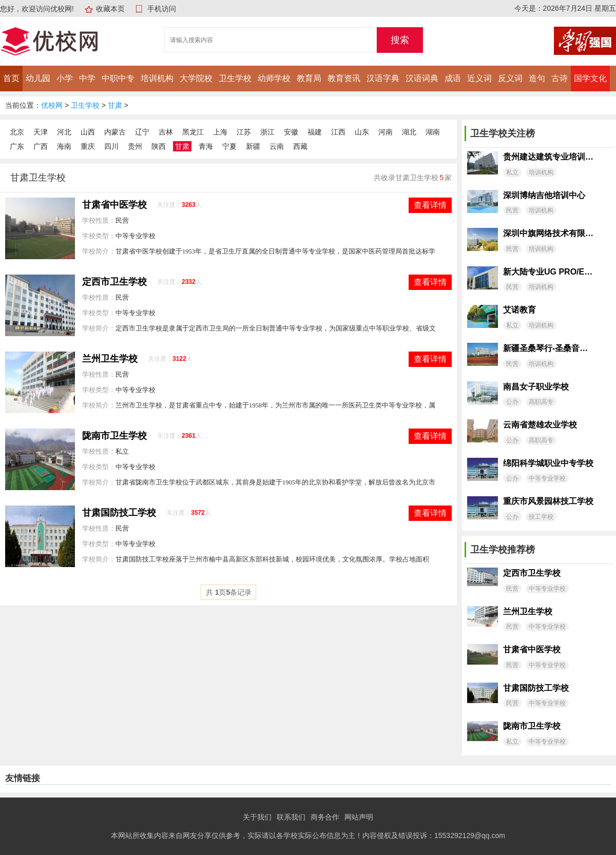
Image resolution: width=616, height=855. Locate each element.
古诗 (560, 78)
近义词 (479, 78)
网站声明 (359, 817)
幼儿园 (38, 78)
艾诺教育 (519, 310)
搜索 (400, 40)
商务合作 (325, 817)
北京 (17, 132)
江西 (338, 132)
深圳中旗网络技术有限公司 (548, 233)
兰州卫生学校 (110, 359)
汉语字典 (383, 78)
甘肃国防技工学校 (119, 513)
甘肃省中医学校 (114, 205)
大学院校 (196, 78)
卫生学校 (235, 78)
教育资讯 (344, 78)
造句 (537, 78)
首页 (11, 78)
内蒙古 (115, 132)
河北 (64, 132)
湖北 (409, 132)
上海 (220, 132)
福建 (315, 132)
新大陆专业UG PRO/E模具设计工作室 (548, 272)
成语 (453, 78)
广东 (17, 146)
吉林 (166, 132)
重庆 (88, 146)
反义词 (510, 78)
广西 (41, 146)
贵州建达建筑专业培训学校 (548, 157)
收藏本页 (110, 9)
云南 (277, 146)
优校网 (52, 105)
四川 (111, 146)
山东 (362, 132)
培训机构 (157, 78)
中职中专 (118, 78)
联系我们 (291, 817)
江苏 (244, 132)
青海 (206, 146)
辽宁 (142, 132)
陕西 (159, 146)
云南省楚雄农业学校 (540, 425)
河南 (386, 132)
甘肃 (115, 105)
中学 (87, 78)
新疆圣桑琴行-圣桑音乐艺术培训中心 (548, 348)
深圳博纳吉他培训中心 (544, 195)
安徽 (291, 132)
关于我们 (257, 817)
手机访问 (162, 9)
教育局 (309, 78)
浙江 (267, 132)
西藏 (300, 146)
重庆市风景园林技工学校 (548, 501)
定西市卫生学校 (114, 282)
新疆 (253, 146)
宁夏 (229, 146)
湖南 (433, 132)
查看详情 (430, 205)
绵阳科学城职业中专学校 (548, 463)
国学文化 (590, 78)
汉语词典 (422, 78)
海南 (64, 146)
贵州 (135, 146)
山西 (88, 132)
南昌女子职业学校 (536, 387)
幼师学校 (274, 78)
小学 (65, 78)
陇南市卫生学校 (114, 436)
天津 (41, 132)
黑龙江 (193, 132)
